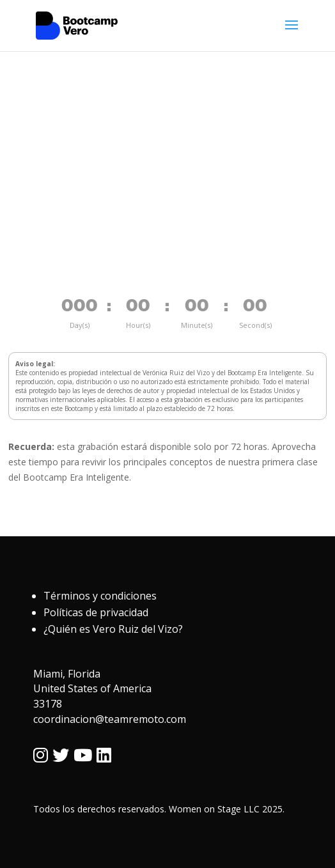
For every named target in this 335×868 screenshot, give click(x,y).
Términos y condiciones (100, 596)
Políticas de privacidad (96, 612)
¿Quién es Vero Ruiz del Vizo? (113, 629)
